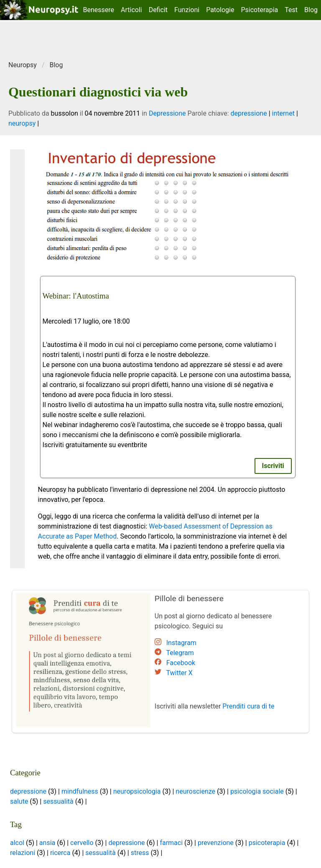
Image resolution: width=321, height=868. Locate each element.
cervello (82, 843)
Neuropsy (23, 65)
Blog (311, 10)
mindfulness (80, 791)
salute (19, 801)
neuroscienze (195, 791)
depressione (249, 113)
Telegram (180, 653)
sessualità (58, 801)
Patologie (220, 10)
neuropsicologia (137, 791)
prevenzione (216, 843)
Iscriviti (273, 466)
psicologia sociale (257, 791)
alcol (17, 843)
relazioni (23, 853)
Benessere (99, 10)
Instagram (181, 643)
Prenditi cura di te (248, 706)
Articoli (131, 10)
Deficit (158, 10)
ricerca (60, 853)
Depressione (167, 113)
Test (291, 10)
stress (140, 853)
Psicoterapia (259, 10)
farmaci (171, 843)
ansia (47, 843)
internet (283, 113)
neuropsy (22, 123)
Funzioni (187, 10)
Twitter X (179, 673)
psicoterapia (267, 843)
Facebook (181, 663)
